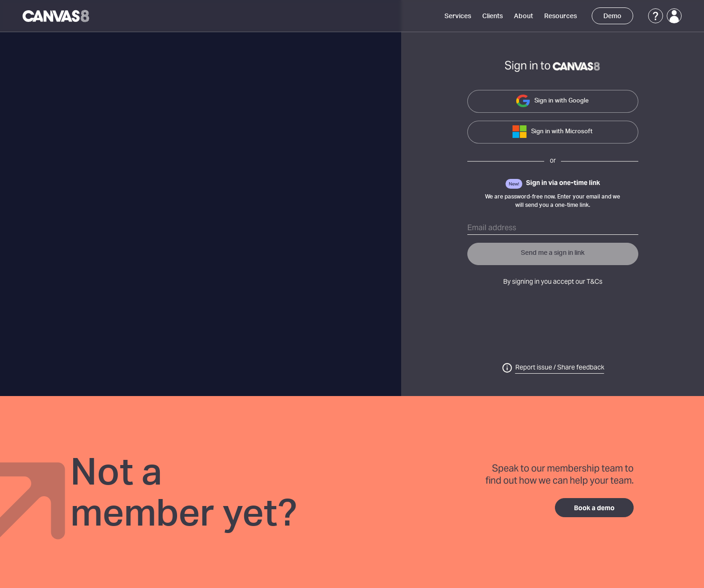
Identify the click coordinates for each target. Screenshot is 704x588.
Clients (492, 16)
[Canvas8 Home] (57, 16)
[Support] (656, 16)
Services (458, 16)
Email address (492, 228)
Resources (560, 16)
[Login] (674, 16)
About (523, 16)
